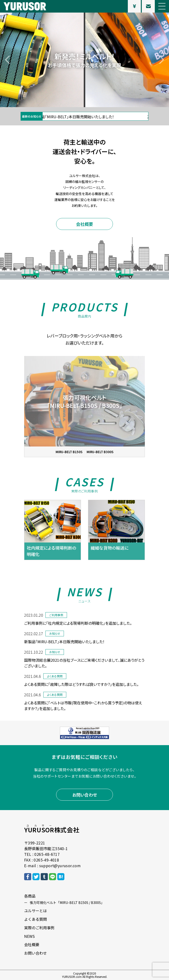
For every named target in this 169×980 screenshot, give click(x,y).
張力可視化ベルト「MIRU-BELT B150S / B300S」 (67, 903)
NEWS (29, 936)
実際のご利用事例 (39, 928)
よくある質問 (36, 919)
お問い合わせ (85, 795)
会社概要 (84, 224)
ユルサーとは (36, 911)
